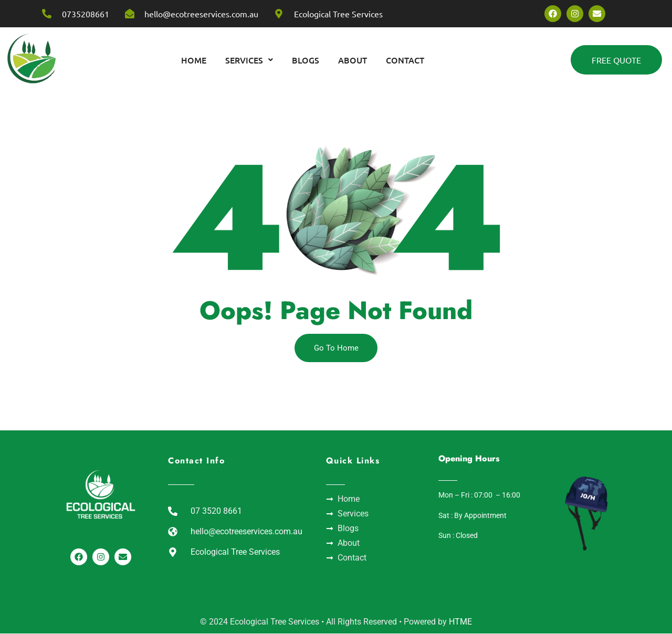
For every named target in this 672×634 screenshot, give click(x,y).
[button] (249, 60)
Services (249, 60)
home (194, 60)
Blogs (306, 60)
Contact (405, 60)
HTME (460, 622)
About (353, 60)
